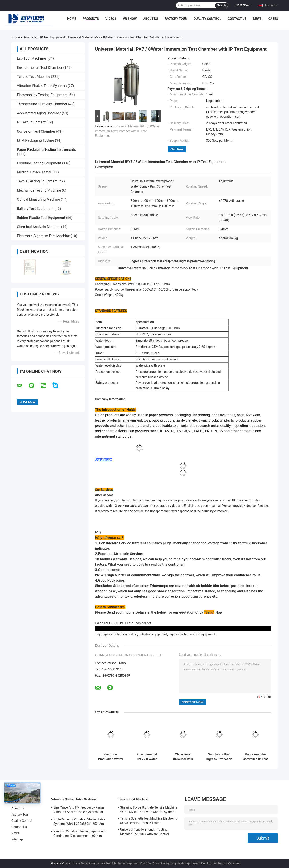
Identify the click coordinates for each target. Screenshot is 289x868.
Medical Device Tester (34, 172)
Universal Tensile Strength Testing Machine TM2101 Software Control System (144, 832)
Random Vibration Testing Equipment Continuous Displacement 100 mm (79, 834)
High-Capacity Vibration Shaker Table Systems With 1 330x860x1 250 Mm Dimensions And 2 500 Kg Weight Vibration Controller (79, 822)
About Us (151, 19)
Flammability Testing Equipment (42, 95)
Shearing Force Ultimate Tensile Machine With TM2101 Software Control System (149, 810)
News (257, 19)
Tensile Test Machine (34, 77)
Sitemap (17, 839)
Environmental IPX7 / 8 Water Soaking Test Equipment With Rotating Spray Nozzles (147, 757)
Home (72, 19)
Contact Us (237, 19)
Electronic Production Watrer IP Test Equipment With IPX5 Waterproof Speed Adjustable (111, 757)
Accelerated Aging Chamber (39, 113)
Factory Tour (176, 19)
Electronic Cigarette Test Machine (43, 236)
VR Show (130, 19)
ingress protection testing (120, 634)
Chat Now (242, 5)
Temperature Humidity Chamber (42, 104)
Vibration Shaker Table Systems (42, 86)
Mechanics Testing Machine (39, 190)
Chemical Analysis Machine (39, 227)
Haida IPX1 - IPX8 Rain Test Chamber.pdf (123, 623)
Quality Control (207, 19)
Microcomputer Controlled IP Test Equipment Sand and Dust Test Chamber (255, 757)
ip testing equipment (153, 634)
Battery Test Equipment (35, 209)
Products (91, 19)
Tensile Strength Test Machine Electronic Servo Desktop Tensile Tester (149, 821)
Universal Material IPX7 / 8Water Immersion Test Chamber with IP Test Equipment (127, 131)
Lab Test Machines (32, 58)
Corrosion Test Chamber (36, 131)
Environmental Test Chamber (40, 68)
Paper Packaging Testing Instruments (46, 150)
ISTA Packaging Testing (36, 140)
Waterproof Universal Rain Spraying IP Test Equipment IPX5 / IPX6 (183, 757)
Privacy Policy (61, 863)
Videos (111, 19)
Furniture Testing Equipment (39, 163)
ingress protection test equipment (192, 634)
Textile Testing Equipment (37, 181)
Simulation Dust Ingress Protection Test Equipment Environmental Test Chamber (219, 757)
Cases (273, 19)
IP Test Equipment (52, 37)
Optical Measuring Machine (38, 199)
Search (221, 5)
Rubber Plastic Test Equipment (41, 218)
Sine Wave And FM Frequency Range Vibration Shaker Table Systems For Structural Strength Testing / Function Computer (80, 810)
